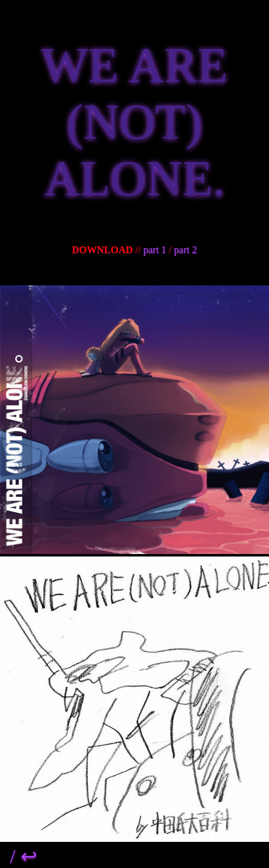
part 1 (155, 250)
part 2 (186, 250)
